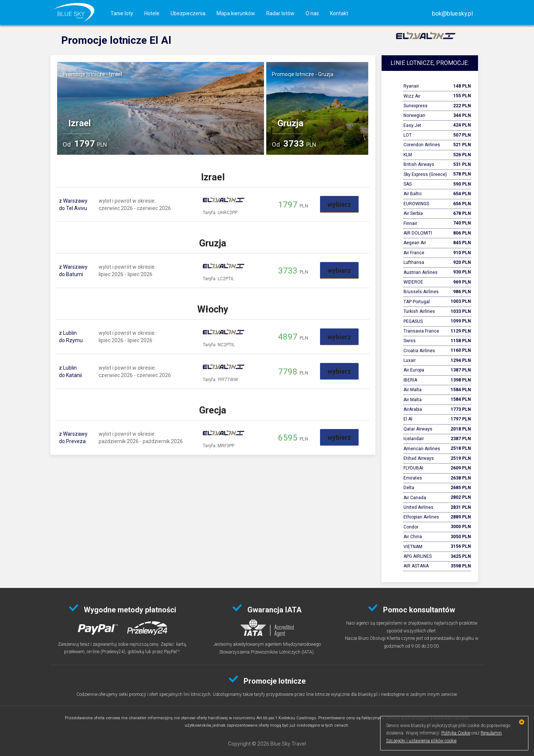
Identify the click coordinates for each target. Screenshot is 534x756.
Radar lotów (280, 13)
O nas (312, 13)
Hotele (152, 13)
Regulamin (491, 733)
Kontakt (339, 13)
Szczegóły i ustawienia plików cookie (421, 741)
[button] (452, 14)
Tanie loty (122, 13)
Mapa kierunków (236, 13)
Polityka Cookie (456, 733)
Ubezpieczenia (188, 13)
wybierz (339, 204)
